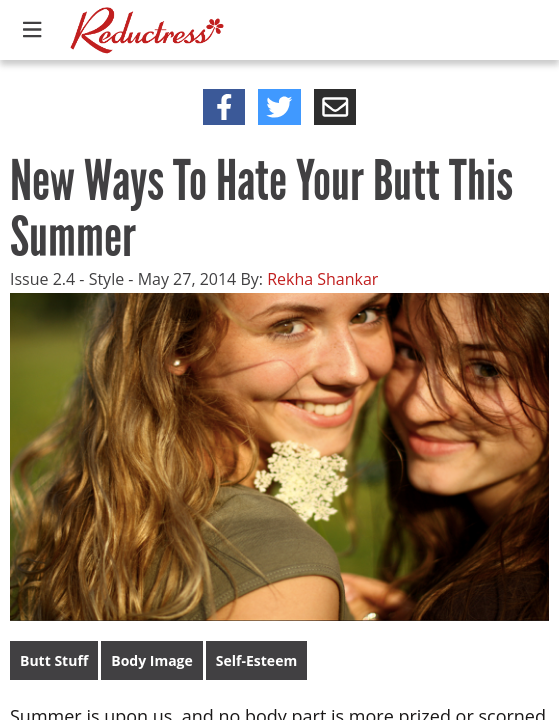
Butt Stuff (54, 660)
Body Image (152, 660)
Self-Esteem (256, 660)
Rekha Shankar (322, 279)
